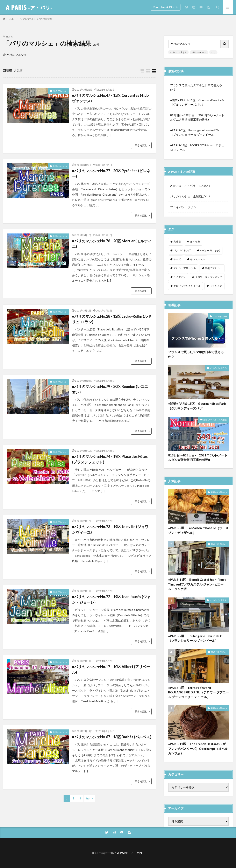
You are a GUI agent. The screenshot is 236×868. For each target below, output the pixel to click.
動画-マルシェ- (60, 91)
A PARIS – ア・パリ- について (191, 186)
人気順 (18, 71)
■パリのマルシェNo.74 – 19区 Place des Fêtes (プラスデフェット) (110, 459)
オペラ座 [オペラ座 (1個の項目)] (195, 242)
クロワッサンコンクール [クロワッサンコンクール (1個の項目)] (187, 286)
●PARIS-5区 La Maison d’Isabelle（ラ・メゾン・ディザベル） (198, 532)
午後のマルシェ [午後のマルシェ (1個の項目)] (214, 268)
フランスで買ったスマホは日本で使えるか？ (196, 87)
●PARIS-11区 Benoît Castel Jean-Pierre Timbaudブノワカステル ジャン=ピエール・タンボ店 (197, 586)
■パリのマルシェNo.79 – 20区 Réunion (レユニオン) (110, 389)
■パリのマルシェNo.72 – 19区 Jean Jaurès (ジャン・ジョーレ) (111, 599)
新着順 (7, 71)
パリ (213, 52)
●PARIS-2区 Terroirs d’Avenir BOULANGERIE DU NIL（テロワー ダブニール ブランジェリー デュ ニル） (198, 694)
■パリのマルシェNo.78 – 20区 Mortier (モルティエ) (112, 244)
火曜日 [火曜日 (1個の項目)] (177, 242)
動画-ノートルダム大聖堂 (215, 421)
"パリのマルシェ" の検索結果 (36, 19)
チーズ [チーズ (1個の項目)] (177, 259)
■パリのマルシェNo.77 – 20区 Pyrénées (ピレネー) (111, 173)
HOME (10, 19)
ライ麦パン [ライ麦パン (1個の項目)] (180, 277)
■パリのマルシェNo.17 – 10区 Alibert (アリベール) (111, 669)
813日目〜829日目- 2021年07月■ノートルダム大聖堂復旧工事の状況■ (197, 117)
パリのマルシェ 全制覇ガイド (190, 196)
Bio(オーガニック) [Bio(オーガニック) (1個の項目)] (210, 250)
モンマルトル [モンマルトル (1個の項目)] (198, 259)
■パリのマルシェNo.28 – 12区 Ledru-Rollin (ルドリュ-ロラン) (112, 319)
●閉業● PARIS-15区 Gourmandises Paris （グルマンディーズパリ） (198, 102)
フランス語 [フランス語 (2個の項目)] (216, 286)
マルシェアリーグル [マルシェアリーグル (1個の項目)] (185, 268)
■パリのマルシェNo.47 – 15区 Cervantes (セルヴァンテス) (110, 98)
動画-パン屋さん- (219, 494)
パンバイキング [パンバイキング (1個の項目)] (182, 250)
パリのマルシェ (199, 52)
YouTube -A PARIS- (166, 7)
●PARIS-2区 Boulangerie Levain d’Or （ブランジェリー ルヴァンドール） (196, 132)
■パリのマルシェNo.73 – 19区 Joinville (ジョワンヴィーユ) (110, 529)
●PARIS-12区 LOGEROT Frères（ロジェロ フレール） (197, 147)
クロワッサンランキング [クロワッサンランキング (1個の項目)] (209, 277)
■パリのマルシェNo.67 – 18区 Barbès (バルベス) (112, 737)
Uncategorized (220, 318)
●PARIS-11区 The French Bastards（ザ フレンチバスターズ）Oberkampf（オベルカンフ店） (198, 750)
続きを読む (141, 145)
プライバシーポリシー (185, 207)
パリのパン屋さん (178, 52)
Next (88, 799)
